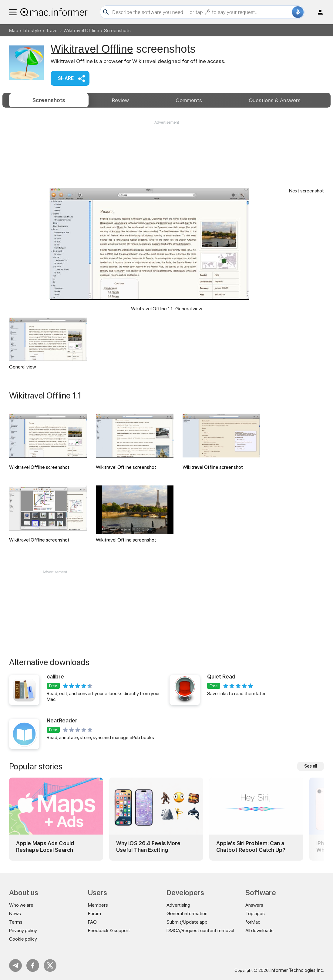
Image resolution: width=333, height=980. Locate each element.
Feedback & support (109, 930)
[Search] (201, 12)
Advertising (178, 905)
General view (48, 344)
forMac (253, 922)
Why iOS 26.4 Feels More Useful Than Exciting (148, 847)
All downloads (259, 930)
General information (187, 913)
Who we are (21, 905)
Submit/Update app (187, 922)
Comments (189, 100)
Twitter (50, 965)
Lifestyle (32, 30)
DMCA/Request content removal (200, 930)
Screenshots (49, 100)
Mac (13, 30)
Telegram (15, 965)
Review (120, 100)
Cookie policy (23, 939)
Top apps (255, 913)
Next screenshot (306, 191)
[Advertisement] (166, 143)
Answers (275, 100)
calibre (55, 677)
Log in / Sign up (318, 12)
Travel (52, 30)
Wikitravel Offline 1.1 (45, 395)
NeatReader (62, 720)
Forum (94, 913)
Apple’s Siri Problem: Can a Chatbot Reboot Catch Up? (251, 847)
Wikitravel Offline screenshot (48, 441)
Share (66, 78)
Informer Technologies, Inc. (297, 970)
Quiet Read (221, 677)
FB (33, 965)
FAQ (92, 922)
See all (311, 766)
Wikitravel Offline (81, 30)
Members (98, 905)
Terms (16, 922)
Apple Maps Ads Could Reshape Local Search (45, 847)
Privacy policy (23, 930)
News (15, 913)
